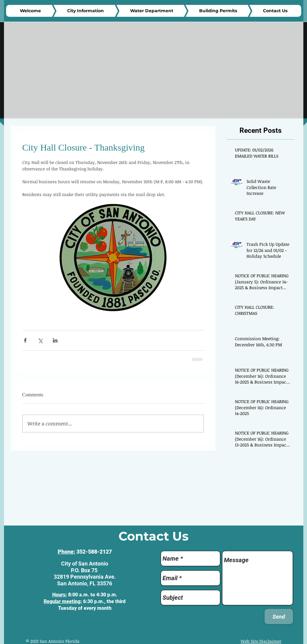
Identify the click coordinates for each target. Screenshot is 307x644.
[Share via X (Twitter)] (40, 340)
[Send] (279, 617)
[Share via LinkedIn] (55, 340)
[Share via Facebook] (25, 340)
